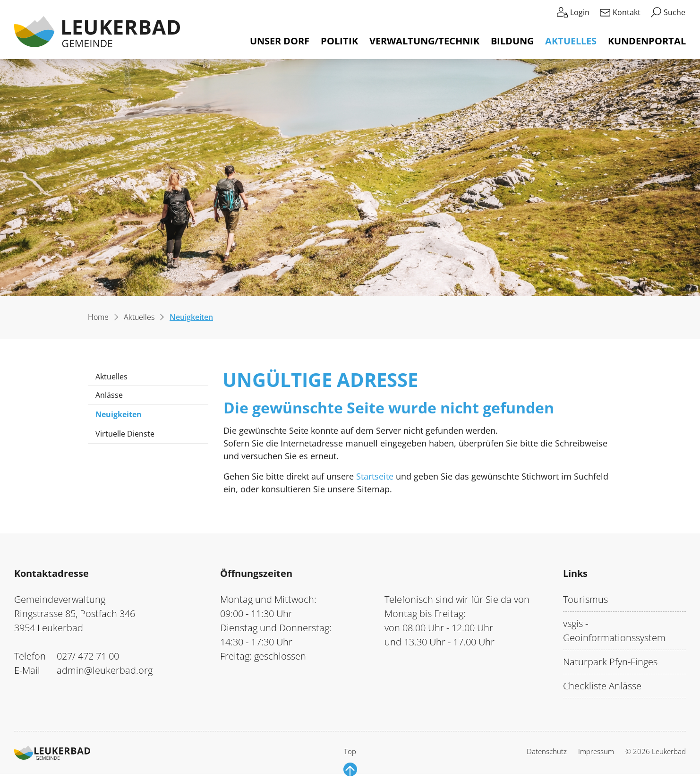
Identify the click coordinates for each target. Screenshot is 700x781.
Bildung (512, 41)
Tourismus (585, 599)
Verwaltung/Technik (424, 41)
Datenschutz (547, 751)
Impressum (596, 751)
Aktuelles (571, 41)
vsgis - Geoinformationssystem (614, 631)
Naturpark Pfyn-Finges (610, 662)
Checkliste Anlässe (602, 686)
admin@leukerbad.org (105, 670)
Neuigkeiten (123, 416)
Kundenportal (647, 41)
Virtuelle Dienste (125, 434)
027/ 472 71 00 (88, 656)
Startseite (375, 476)
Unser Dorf (280, 41)
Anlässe (109, 395)
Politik (339, 41)
